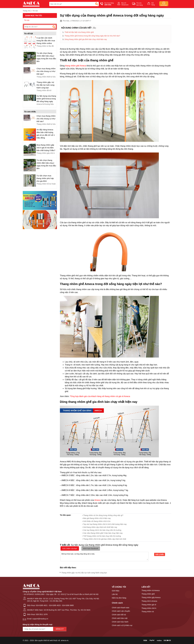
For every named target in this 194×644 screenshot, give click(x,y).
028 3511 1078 (42, 614)
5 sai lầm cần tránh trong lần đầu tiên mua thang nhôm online (46, 41)
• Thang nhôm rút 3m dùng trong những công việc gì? (103, 515)
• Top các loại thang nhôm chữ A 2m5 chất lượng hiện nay (104, 524)
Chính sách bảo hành (120, 622)
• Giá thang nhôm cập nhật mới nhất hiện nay (100, 527)
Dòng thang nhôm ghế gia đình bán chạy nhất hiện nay (86, 39)
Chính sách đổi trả (119, 615)
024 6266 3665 (68, 605)
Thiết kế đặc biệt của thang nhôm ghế (79, 32)
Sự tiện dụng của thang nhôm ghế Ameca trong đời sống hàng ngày (46, 99)
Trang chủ (27, 11)
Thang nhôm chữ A (149, 608)
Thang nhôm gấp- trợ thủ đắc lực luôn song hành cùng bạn (83, 572)
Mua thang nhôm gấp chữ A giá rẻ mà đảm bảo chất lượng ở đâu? (46, 148)
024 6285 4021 (42, 605)
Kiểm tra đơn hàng (119, 598)
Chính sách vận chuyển (121, 611)
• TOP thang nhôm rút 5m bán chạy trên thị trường (102, 536)
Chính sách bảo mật (120, 618)
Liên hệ (115, 594)
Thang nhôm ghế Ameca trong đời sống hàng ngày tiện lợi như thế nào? (92, 36)
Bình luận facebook (91, 549)
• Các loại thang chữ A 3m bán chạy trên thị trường (102, 530)
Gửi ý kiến (160, 554)
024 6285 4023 (55, 605)
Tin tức (35, 11)
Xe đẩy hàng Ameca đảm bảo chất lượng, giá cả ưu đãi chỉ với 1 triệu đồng (46, 134)
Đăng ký (60, 629)
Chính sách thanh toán (121, 608)
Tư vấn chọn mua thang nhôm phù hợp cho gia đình (45, 178)
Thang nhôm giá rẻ (149, 605)
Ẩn (94, 28)
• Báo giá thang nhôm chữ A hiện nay (96, 518)
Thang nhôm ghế (148, 594)
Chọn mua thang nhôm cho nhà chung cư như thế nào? (46, 71)
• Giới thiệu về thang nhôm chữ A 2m (96, 521)
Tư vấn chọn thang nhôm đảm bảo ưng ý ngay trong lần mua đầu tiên (46, 57)
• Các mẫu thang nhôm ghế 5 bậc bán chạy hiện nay (102, 533)
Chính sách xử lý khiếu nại (122, 625)
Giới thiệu (116, 591)
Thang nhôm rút (148, 612)
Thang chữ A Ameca (149, 601)
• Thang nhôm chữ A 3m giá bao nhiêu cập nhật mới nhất (104, 539)
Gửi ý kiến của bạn (70, 549)
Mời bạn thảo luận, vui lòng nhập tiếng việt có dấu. (105, 556)
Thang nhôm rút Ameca (151, 590)
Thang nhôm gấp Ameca (151, 597)
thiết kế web (48, 640)
